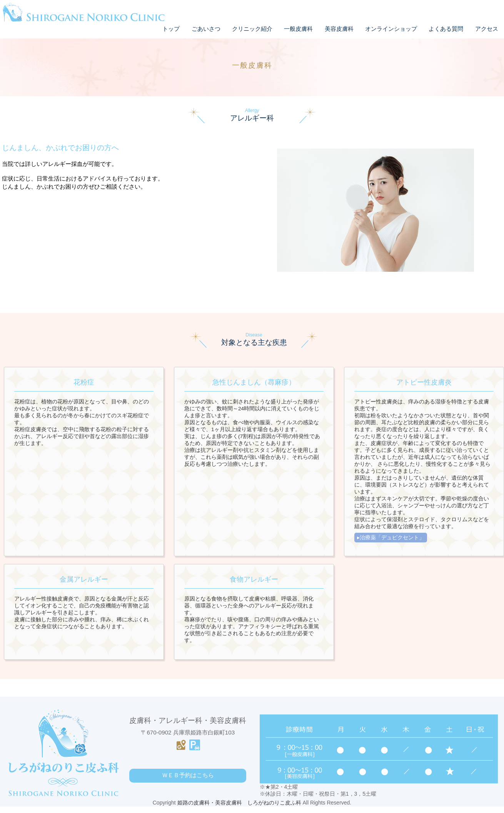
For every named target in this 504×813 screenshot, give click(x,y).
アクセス (487, 29)
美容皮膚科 (339, 29)
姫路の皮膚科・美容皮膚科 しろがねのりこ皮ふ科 (239, 809)
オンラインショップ (391, 29)
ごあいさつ (206, 29)
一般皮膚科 (298, 29)
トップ (171, 29)
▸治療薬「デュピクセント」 (391, 537)
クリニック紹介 (252, 29)
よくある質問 (446, 29)
